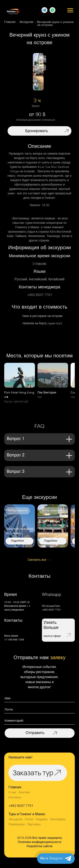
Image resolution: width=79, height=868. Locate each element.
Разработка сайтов (39, 846)
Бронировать (37, 131)
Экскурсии (15, 819)
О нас (12, 792)
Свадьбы (41, 819)
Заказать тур (33, 773)
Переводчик (17, 824)
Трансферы (58, 819)
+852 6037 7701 (40, 295)
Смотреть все (37, 560)
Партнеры (34, 824)
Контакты (15, 798)
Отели (29, 819)
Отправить (35, 733)
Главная (15, 787)
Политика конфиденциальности (39, 842)
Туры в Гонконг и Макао (27, 814)
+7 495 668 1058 (14, 640)
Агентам (24, 792)
